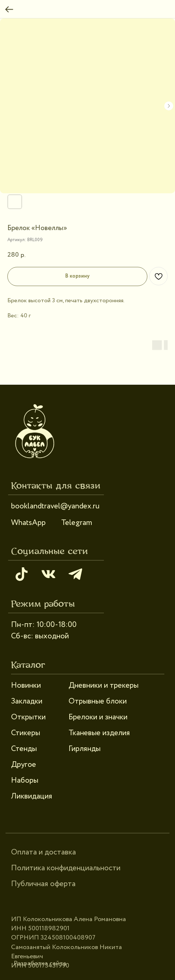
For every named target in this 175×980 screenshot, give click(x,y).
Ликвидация (32, 796)
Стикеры (26, 733)
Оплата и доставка (43, 852)
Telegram (77, 523)
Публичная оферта (43, 884)
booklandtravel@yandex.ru (55, 506)
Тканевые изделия (99, 733)
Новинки (26, 685)
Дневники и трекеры (104, 685)
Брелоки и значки (98, 717)
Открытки (28, 717)
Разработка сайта (40, 963)
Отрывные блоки (98, 701)
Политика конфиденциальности (66, 868)
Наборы (25, 780)
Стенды (24, 749)
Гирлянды (85, 749)
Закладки (27, 701)
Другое (24, 765)
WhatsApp (28, 523)
